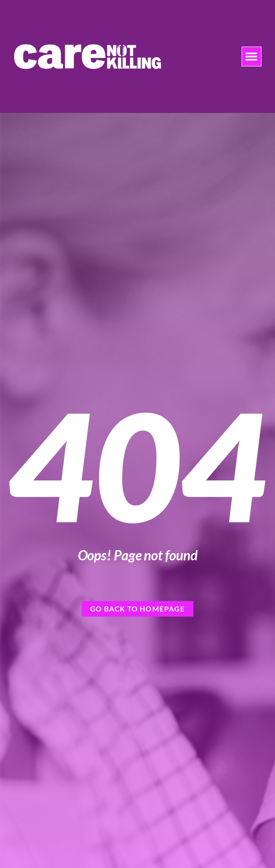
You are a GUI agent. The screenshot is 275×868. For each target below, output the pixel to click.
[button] (252, 56)
